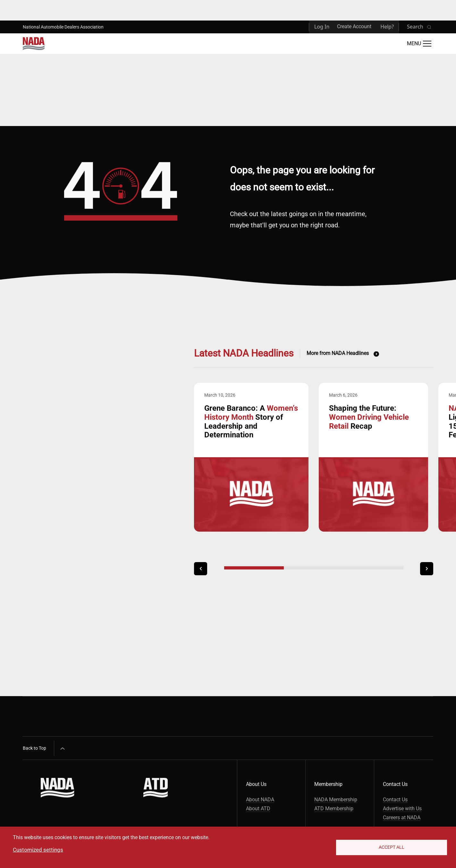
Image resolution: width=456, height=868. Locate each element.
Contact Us (395, 800)
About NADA (260, 800)
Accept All (392, 847)
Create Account (354, 26)
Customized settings (38, 850)
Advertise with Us (402, 809)
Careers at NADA (402, 817)
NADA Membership (336, 800)
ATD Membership (334, 809)
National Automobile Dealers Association (63, 27)
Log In (322, 27)
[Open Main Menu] (419, 44)
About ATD (258, 809)
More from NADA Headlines (338, 353)
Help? (387, 27)
